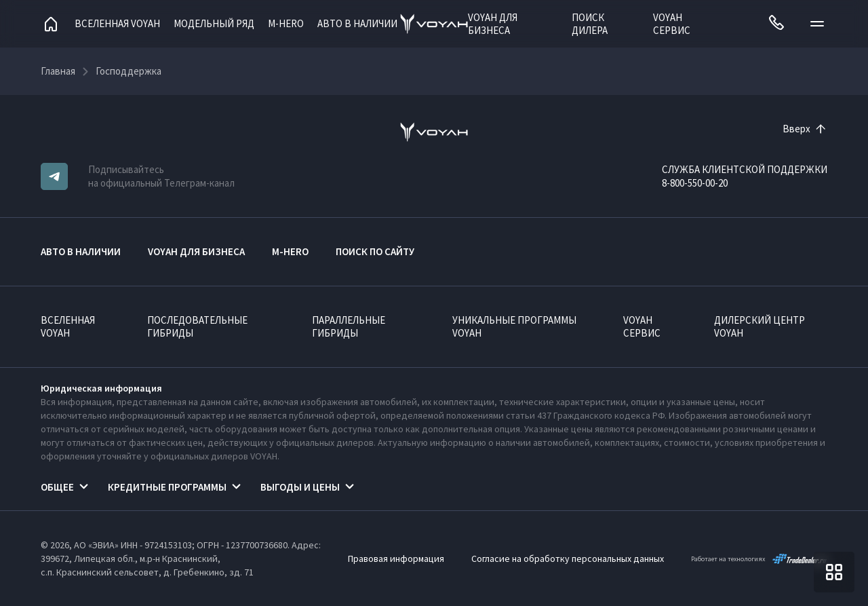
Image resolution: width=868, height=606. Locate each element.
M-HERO (286, 23)
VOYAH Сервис (672, 24)
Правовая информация (396, 558)
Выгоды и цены (300, 487)
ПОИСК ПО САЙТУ (375, 251)
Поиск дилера (590, 24)
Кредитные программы (167, 487)
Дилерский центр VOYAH (759, 326)
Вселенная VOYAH (117, 23)
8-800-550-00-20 (695, 183)
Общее (57, 487)
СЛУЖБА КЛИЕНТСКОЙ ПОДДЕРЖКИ (745, 169)
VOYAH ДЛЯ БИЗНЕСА (493, 24)
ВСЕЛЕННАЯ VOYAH (68, 326)
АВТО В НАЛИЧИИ (357, 23)
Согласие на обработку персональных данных (568, 558)
